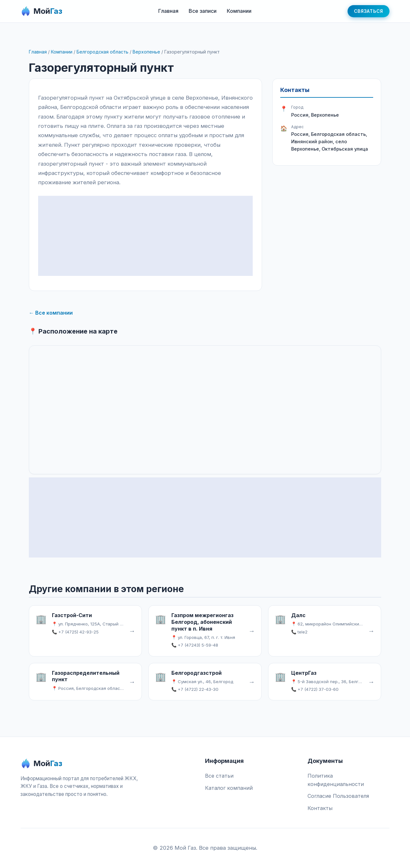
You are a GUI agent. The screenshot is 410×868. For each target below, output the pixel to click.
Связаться (369, 11)
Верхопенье (146, 52)
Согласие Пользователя (338, 796)
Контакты (320, 808)
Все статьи (219, 776)
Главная (168, 11)
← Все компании (51, 313)
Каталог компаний (229, 788)
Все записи (203, 11)
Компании (239, 11)
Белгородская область (102, 52)
